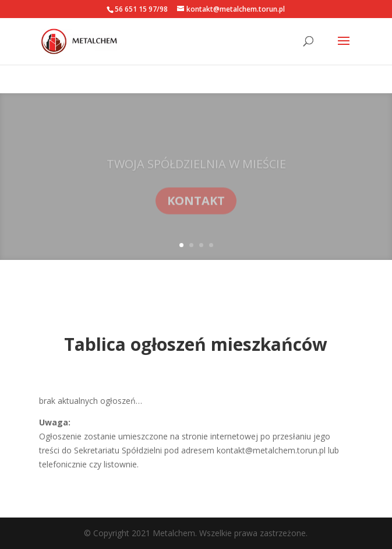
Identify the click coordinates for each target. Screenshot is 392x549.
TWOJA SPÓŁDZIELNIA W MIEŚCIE (196, 170)
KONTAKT (196, 207)
